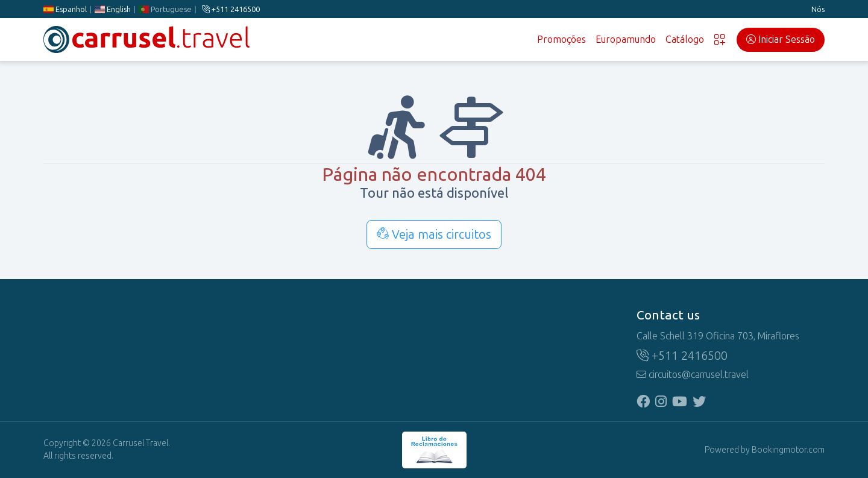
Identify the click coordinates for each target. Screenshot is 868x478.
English (113, 9)
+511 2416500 (231, 9)
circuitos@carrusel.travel (693, 375)
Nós (818, 9)
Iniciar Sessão (781, 39)
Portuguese (165, 9)
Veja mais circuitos (434, 234)
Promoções (561, 39)
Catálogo (685, 39)
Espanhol (65, 9)
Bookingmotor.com (788, 450)
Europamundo (626, 39)
